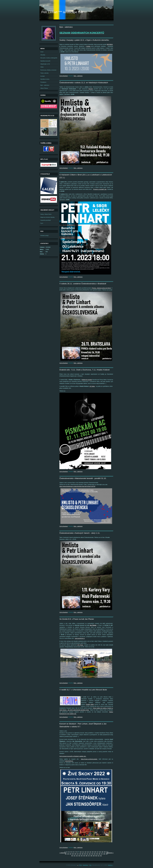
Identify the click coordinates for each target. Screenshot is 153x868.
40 (72, 856)
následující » (110, 853)
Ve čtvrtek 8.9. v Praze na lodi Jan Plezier (77, 619)
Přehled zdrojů (44, 236)
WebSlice (85, 865)
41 (74, 856)
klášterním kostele (87, 380)
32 (90, 854)
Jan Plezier (93, 625)
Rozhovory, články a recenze (48, 70)
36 (99, 854)
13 (88, 852)
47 (89, 856)
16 (95, 852)
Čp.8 (42, 223)
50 (96, 856)
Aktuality (43, 55)
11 (83, 852)
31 (87, 854)
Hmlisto (88, 46)
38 (104, 854)
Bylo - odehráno (78, 76)
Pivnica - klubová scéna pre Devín (101, 288)
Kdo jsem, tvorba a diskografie (49, 58)
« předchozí (63, 853)
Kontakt (42, 76)
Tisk (90, 865)
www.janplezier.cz (80, 638)
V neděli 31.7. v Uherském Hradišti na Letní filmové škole (83, 690)
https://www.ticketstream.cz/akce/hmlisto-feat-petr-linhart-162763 (77, 486)
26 (75, 854)
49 (94, 856)
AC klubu (92, 386)
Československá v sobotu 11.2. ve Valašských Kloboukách (84, 83)
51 (99, 856)
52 (101, 856)
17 (97, 852)
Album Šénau (44, 88)
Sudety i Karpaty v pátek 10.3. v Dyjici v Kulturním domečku (84, 40)
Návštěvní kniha (45, 79)
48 (91, 856)
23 (68, 854)
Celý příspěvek (64, 76)
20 (105, 852)
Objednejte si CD (45, 64)
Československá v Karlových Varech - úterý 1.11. (80, 533)
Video (42, 67)
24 (70, 854)
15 (93, 852)
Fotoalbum (43, 82)
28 (80, 854)
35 (97, 854)
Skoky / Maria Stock (46, 214)
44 (82, 856)
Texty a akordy (44, 73)
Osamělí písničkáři (46, 220)
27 (78, 854)
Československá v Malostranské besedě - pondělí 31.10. (83, 478)
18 (100, 852)
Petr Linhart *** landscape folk (62, 12)
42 (77, 856)
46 (86, 856)
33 (92, 854)
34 (95, 854)
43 (79, 856)
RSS (81, 865)
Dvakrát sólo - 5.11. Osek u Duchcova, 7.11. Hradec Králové (85, 370)
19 (102, 852)
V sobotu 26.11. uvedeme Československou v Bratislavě (83, 284)
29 (83, 854)
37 (102, 854)
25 (73, 854)
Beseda (91, 89)
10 (81, 852)
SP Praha (80, 645)
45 (84, 856)
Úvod (42, 52)
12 (85, 852)
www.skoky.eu (69, 761)
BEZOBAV (110, 44)
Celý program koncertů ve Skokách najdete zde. (73, 756)
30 (85, 854)
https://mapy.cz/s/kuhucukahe (89, 759)
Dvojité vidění (90, 704)
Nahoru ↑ (111, 865)
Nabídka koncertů (45, 61)
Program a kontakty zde (100, 189)
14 (90, 852)
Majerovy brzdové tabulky (47, 217)
